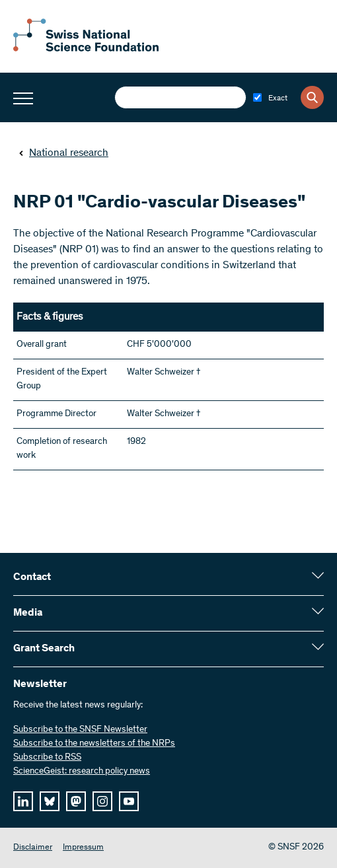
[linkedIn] (23, 801)
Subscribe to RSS (47, 758)
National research (63, 153)
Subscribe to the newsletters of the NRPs (94, 744)
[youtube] (129, 801)
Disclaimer (33, 848)
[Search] (312, 97)
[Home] (86, 49)
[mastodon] (76, 801)
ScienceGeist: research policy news (82, 772)
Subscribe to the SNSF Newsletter (80, 730)
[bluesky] (50, 801)
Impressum (83, 848)
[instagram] (102, 801)
